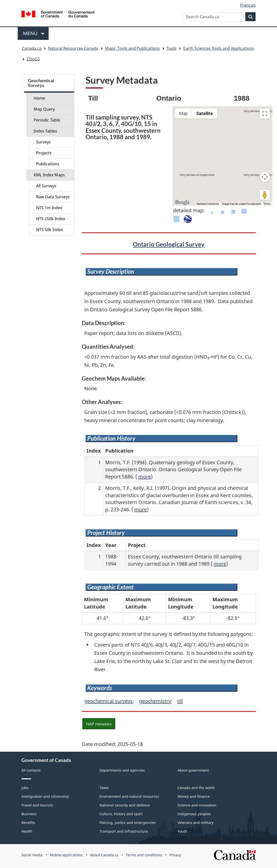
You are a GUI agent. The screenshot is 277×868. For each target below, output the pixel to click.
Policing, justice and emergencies (128, 823)
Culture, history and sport (121, 814)
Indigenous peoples (194, 814)
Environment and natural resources (129, 796)
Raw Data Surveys (53, 197)
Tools (172, 48)
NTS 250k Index (51, 219)
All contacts (31, 770)
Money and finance (194, 796)
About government (193, 770)
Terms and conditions (144, 855)
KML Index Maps (49, 175)
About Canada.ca (104, 855)
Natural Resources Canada (73, 48)
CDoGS (33, 59)
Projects (44, 153)
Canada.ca (32, 48)
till (180, 701)
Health (27, 831)
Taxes (104, 788)
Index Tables (45, 131)
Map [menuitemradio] (184, 113)
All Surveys (46, 186)
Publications (48, 164)
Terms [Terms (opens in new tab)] (267, 204)
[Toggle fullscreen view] (265, 114)
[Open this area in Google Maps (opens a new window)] (182, 202)
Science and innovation (197, 805)
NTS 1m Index (49, 208)
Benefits (28, 823)
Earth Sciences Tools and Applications (219, 48)
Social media (32, 855)
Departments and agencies (122, 770)
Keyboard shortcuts (208, 204)
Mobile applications (66, 855)
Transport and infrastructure (124, 831)
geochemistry (155, 701)
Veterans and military (195, 823)
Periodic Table (47, 120)
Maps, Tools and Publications (132, 48)
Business (29, 814)
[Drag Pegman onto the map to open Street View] (265, 195)
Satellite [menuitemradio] (205, 113)
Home (39, 98)
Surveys (44, 142)
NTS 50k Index (49, 230)
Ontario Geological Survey (169, 244)
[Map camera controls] (265, 177)
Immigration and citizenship (45, 796)
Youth (182, 831)
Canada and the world (196, 788)
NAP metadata (99, 724)
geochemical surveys (108, 701)
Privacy (175, 855)
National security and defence (125, 805)
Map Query (44, 109)
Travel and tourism (37, 805)
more (145, 477)
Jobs (25, 788)
